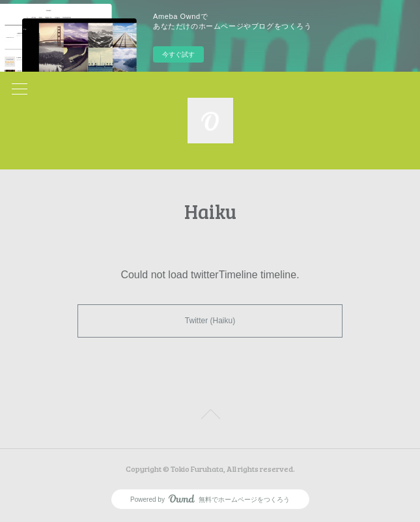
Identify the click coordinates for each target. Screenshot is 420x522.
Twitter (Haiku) (210, 321)
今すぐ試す (178, 54)
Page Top (210, 416)
